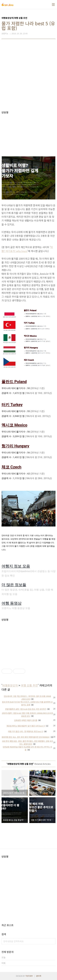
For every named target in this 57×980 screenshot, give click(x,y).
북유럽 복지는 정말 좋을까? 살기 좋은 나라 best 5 (26, 726)
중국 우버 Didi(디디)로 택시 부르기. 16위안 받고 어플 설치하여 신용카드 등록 (27, 703)
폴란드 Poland (14, 382)
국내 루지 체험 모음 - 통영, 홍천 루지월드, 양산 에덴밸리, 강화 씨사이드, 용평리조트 (27, 742)
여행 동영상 (11, 603)
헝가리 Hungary (15, 446)
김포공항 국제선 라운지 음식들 (26, 720)
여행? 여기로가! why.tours (27, 249)
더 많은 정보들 (14, 585)
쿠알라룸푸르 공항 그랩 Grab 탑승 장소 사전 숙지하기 (26, 709)
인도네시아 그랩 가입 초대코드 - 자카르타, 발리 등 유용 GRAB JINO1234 (27, 698)
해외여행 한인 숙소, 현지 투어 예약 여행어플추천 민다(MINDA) (26, 737)
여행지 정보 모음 (16, 566)
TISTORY (29, 976)
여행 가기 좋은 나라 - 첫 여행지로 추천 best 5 (26, 731)
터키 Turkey (12, 405)
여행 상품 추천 (29, 685)
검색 (52, 941)
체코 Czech (11, 467)
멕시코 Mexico (14, 425)
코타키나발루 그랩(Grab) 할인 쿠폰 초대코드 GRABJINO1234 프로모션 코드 (27, 714)
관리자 (39, 976)
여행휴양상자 (10, 685)
